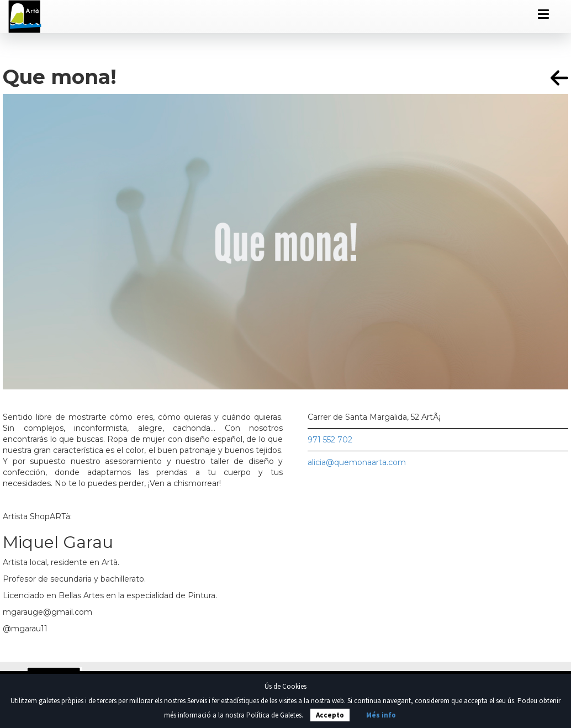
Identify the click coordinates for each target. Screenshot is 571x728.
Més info (381, 715)
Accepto (330, 715)
